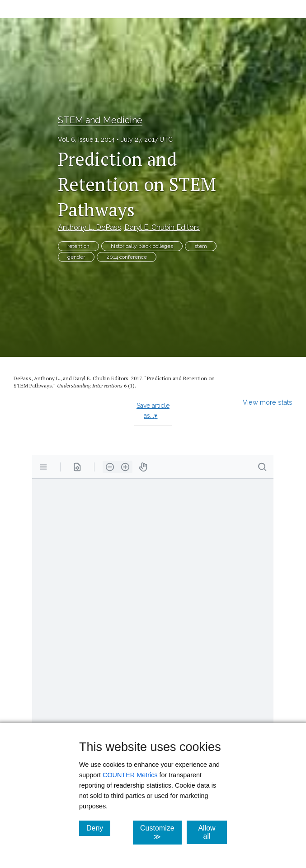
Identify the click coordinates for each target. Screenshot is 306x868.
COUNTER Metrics (130, 775)
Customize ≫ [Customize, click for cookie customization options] (161, 832)
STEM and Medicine (100, 120)
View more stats (268, 402)
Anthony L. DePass (89, 227)
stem (201, 246)
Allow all (212, 832)
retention (78, 246)
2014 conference (127, 257)
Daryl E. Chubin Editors (162, 227)
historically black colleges (142, 246)
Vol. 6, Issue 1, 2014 (86, 140)
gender (76, 257)
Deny (98, 828)
